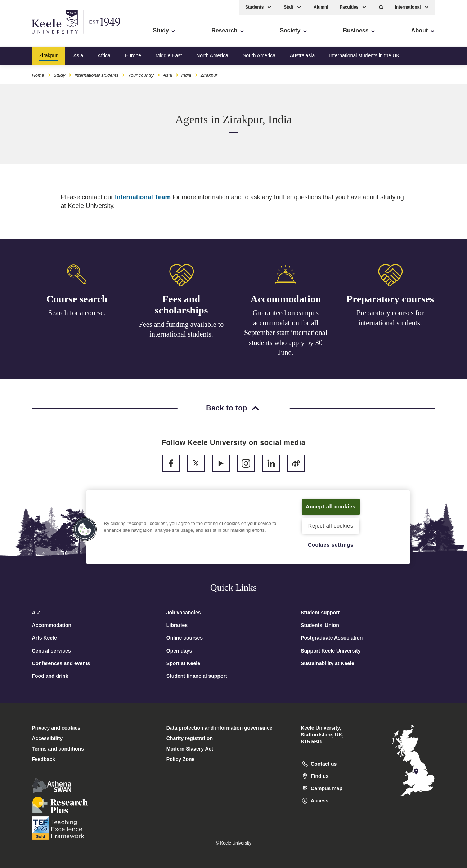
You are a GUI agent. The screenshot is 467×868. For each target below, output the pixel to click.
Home (38, 75)
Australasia (302, 55)
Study (59, 75)
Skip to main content (38, 36)
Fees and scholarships (181, 306)
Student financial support (197, 676)
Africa (104, 55)
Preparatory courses (390, 304)
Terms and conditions (58, 749)
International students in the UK (364, 55)
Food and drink (50, 676)
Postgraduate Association (332, 638)
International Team (143, 197)
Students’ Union (320, 625)
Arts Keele (44, 638)
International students (96, 75)
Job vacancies (184, 613)
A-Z (36, 613)
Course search (77, 299)
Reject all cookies (331, 526)
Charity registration (190, 738)
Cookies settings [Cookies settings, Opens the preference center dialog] (331, 545)
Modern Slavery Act (190, 749)
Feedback (44, 759)
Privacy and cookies (56, 728)
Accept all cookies (331, 507)
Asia (78, 55)
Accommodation (286, 301)
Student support (320, 613)
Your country (141, 75)
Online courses (185, 638)
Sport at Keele (183, 663)
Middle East (169, 55)
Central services (51, 651)
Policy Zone (181, 759)
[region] (248, 527)
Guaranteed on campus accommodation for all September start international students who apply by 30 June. (286, 335)
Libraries (177, 625)
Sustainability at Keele (327, 663)
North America (212, 55)
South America (259, 55)
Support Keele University (331, 651)
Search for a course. (77, 313)
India (186, 75)
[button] (381, 7)
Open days (179, 651)
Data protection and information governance (219, 728)
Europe (133, 55)
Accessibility (27, 36)
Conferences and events (61, 663)
